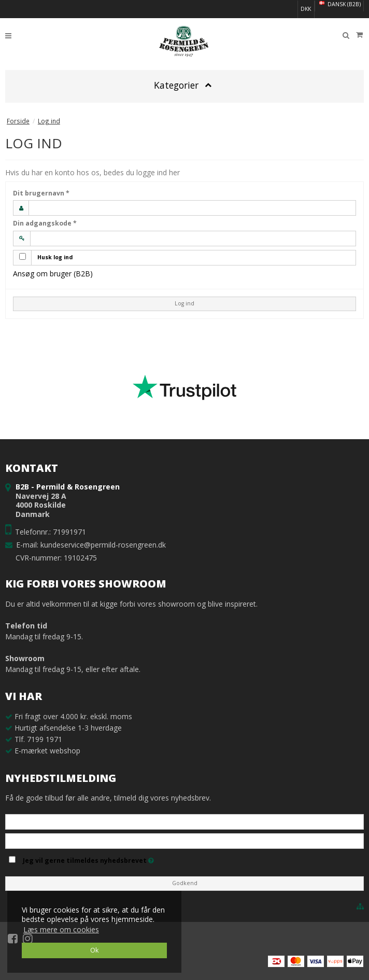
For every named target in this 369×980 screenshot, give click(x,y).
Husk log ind (55, 257)
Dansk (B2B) (339, 4)
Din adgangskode (45, 223)
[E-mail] (184, 840)
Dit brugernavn (41, 193)
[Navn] (184, 821)
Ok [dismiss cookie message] (94, 950)
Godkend (185, 883)
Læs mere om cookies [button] (61, 929)
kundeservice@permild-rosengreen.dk (103, 545)
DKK (306, 9)
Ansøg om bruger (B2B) (53, 274)
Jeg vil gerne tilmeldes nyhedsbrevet (88, 859)
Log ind (184, 303)
